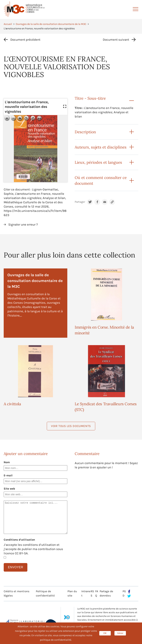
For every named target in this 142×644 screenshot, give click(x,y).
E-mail (8, 475)
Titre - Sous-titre (90, 98)
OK (105, 633)
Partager (80, 202)
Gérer (120, 633)
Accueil (8, 24)
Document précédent (25, 40)
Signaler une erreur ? (23, 224)
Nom (7, 462)
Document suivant (116, 40)
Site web (9, 489)
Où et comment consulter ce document (101, 180)
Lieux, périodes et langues (98, 162)
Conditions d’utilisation (19, 540)
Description (85, 132)
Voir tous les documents (71, 426)
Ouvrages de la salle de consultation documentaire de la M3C (51, 24)
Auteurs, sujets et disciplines (101, 147)
